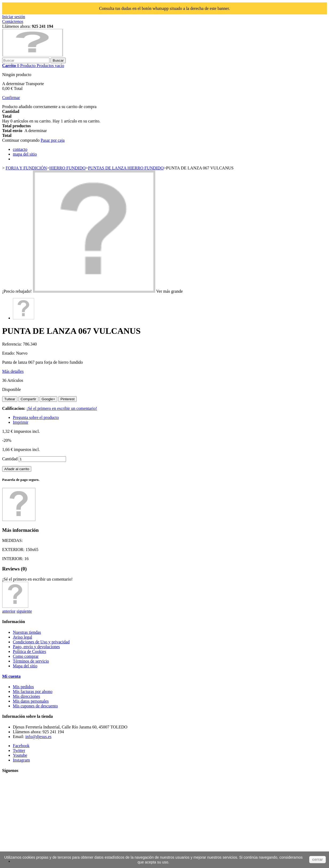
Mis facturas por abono (33, 691)
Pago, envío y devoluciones (36, 647)
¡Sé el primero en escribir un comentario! (62, 408)
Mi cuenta (11, 676)
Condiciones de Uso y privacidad (41, 642)
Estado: (9, 353)
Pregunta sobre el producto (36, 417)
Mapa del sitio (25, 666)
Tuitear (10, 399)
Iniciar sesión (14, 17)
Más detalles (13, 371)
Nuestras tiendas (27, 632)
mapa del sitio (25, 154)
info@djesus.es (38, 737)
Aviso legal (22, 637)
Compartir (28, 399)
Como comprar (26, 656)
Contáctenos (13, 21)
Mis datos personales (31, 701)
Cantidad (10, 459)
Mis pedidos (23, 687)
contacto (20, 149)
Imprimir (21, 422)
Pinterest (67, 399)
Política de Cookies (29, 651)
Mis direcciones (26, 696)
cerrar (318, 859)
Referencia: (13, 344)
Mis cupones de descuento (35, 706)
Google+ (49, 399)
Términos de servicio (31, 661)
